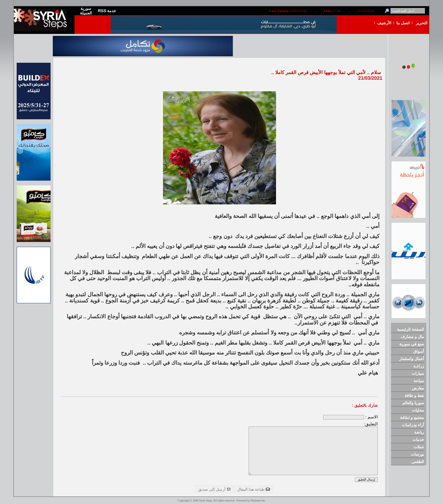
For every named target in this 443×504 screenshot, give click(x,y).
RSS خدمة (107, 11)
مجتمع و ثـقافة (412, 418)
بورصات (417, 454)
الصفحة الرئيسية (411, 329)
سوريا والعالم (413, 403)
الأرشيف (384, 23)
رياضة (419, 432)
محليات (418, 410)
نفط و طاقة (414, 395)
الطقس (418, 462)
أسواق (419, 351)
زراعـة (419, 366)
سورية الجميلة (86, 11)
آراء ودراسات (413, 425)
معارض (418, 388)
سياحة (419, 381)
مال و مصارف (412, 337)
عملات (419, 447)
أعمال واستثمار (412, 359)
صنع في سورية (412, 344)
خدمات (418, 440)
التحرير (422, 23)
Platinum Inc (258, 500)
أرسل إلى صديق (214, 489)
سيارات (418, 373)
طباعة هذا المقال (254, 489)
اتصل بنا (403, 23)
